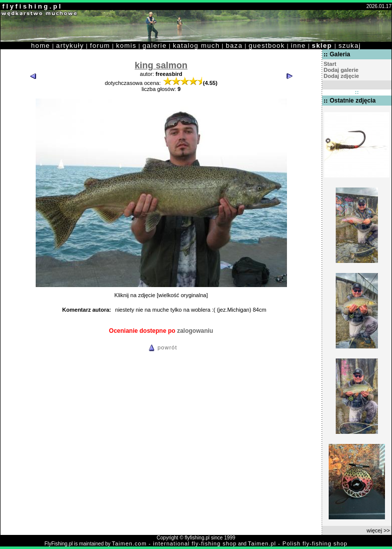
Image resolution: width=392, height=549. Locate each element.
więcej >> (378, 530)
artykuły (70, 45)
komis (126, 45)
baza (234, 45)
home (41, 45)
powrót (161, 347)
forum (100, 45)
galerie (155, 45)
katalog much (196, 45)
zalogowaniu (195, 331)
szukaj (350, 45)
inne (299, 45)
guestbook (267, 45)
